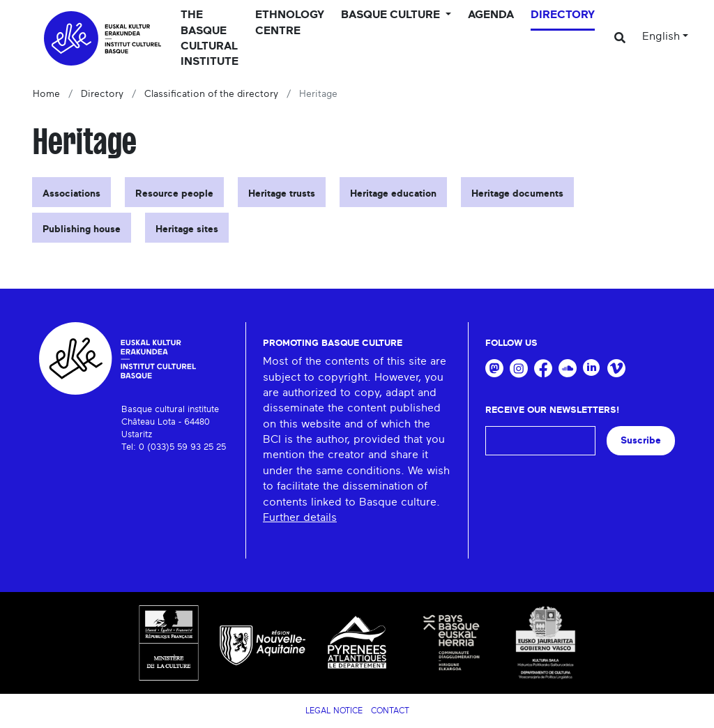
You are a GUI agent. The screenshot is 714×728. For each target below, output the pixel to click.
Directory (563, 15)
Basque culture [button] (392, 15)
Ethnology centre (290, 22)
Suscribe (641, 440)
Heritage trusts (282, 194)
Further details (300, 517)
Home (46, 94)
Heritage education (393, 194)
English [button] (661, 36)
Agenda (491, 15)
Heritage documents (517, 194)
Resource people (174, 194)
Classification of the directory (211, 94)
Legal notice (334, 711)
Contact (390, 711)
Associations (71, 194)
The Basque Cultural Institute (210, 38)
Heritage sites (187, 229)
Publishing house (82, 229)
